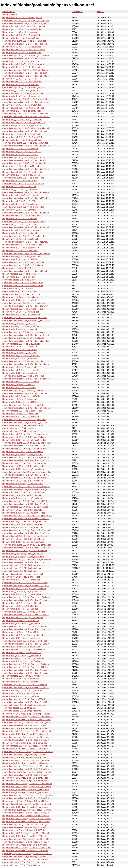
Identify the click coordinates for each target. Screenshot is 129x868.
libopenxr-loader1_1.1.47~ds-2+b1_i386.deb (22, 82)
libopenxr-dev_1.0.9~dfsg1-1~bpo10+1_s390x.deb (25, 845)
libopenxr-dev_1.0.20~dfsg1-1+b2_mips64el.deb (24, 437)
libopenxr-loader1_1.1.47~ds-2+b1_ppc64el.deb (24, 123)
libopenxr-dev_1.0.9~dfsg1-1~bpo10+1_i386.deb (24, 830)
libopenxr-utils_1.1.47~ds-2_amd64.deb (20, 259)
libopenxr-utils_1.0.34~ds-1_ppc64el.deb (21, 417)
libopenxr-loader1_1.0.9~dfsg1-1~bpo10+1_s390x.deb (27, 848)
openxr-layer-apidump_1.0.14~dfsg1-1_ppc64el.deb (26, 664)
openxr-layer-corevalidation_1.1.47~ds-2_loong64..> (26, 44)
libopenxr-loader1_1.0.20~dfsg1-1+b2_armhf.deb (24, 478)
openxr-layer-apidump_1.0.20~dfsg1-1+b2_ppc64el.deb (27, 516)
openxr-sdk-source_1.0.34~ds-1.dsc (19, 428)
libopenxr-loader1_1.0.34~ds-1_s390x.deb (21, 344)
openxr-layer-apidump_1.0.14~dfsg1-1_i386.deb (24, 612)
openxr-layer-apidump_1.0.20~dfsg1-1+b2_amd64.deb (27, 545)
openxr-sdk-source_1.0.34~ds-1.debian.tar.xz (23, 425)
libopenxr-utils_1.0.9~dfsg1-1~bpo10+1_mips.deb (25, 763)
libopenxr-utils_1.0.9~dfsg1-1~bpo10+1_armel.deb (25, 792)
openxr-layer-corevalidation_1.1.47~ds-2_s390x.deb (26, 198)
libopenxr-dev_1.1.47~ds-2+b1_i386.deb (20, 79)
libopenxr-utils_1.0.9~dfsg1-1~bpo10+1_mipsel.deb (25, 734)
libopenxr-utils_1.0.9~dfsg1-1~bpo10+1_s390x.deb (25, 851)
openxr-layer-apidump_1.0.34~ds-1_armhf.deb (23, 361)
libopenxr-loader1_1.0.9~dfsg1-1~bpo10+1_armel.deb (27, 787)
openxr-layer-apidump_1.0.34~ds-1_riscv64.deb (24, 303)
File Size (76, 12)
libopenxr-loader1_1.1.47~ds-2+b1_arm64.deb (23, 137)
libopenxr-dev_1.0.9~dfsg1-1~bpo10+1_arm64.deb (25, 801)
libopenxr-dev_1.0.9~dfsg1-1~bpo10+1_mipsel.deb (25, 728)
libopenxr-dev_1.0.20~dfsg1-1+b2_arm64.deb (23, 554)
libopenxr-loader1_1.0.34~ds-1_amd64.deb (22, 396)
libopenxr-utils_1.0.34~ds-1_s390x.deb (20, 350)
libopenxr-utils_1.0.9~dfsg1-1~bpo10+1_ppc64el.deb (26, 822)
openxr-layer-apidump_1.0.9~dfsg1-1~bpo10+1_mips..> (27, 722)
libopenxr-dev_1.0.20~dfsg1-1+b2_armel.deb (22, 452)
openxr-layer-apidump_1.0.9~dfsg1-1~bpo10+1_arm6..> (28, 810)
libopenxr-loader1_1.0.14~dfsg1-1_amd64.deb (23, 658)
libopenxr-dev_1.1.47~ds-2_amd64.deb (20, 251)
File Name (7, 12)
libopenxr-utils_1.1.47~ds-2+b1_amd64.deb (22, 111)
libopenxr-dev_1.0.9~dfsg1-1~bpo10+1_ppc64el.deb (26, 816)
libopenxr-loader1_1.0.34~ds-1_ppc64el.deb (22, 411)
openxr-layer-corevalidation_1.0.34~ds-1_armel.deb (26, 379)
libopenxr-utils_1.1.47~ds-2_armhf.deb (20, 219)
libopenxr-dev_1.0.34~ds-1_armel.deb (19, 367)
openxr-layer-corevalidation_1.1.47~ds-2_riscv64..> (25, 160)
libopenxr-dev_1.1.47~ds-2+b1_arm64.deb (21, 134)
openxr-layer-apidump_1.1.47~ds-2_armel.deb (23, 178)
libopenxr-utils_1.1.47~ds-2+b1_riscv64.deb (22, 53)
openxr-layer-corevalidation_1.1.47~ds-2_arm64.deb (26, 227)
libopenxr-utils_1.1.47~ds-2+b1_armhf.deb (21, 96)
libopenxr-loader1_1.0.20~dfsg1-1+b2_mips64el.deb (26, 434)
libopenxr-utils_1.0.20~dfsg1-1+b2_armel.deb (23, 455)
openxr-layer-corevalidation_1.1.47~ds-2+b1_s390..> (26, 73)
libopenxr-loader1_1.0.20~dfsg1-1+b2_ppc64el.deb (25, 507)
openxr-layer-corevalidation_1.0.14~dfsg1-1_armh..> (26, 629)
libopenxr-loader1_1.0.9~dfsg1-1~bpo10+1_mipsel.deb (27, 731)
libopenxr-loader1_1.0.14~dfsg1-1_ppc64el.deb (24, 650)
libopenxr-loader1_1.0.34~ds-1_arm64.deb (21, 326)
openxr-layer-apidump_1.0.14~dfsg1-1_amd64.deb (25, 667)
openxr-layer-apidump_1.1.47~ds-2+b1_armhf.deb (25, 99)
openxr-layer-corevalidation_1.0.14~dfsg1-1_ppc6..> (26, 673)
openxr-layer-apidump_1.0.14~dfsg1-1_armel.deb (25, 685)
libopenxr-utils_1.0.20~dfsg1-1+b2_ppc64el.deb (24, 513)
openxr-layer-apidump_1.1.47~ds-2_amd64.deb (24, 262)
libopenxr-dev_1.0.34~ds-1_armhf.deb (19, 353)
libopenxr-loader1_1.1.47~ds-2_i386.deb (21, 274)
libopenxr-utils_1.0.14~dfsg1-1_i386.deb (20, 609)
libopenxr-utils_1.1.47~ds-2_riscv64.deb (20, 155)
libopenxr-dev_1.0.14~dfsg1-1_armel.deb (21, 679)
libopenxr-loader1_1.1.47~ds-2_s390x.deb (21, 201)
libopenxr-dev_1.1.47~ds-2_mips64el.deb (21, 166)
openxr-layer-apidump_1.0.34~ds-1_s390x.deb (23, 338)
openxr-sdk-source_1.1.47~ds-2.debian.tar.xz (23, 283)
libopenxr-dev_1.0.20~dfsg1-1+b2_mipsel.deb (23, 466)
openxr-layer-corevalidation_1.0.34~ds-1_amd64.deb (26, 408)
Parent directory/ (10, 15)
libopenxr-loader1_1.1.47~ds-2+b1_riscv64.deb (23, 50)
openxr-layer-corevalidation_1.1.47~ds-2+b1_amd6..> (26, 117)
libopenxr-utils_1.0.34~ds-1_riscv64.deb (20, 300)
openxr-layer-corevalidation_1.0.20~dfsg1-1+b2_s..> (26, 533)
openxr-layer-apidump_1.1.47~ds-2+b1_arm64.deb (25, 143)
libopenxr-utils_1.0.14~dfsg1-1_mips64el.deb (22, 594)
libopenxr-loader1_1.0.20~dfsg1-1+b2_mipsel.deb (25, 463)
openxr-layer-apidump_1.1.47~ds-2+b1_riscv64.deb (26, 55)
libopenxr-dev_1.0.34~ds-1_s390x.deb (20, 347)
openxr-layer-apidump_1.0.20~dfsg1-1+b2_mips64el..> (27, 443)
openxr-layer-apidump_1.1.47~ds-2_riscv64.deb (24, 157)
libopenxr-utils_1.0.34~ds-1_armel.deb (20, 373)
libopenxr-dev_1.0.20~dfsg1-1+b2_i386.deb (22, 495)
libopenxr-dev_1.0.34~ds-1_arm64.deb (20, 324)
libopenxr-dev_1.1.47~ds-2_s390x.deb (20, 189)
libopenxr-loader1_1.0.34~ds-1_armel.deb (21, 370)
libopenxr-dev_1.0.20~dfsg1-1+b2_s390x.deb (23, 524)
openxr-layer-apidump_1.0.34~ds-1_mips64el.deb (25, 318)
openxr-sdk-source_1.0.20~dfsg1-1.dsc (20, 571)
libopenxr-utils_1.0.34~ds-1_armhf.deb (20, 358)
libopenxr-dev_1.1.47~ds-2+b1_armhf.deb (21, 91)
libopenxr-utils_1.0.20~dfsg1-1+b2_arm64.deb (23, 557)
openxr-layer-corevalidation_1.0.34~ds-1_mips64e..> (26, 321)
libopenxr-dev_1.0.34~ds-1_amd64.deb (20, 399)
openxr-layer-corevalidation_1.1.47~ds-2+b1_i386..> (26, 76)
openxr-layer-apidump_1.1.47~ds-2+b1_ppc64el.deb (26, 128)
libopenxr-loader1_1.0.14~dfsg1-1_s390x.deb (23, 690)
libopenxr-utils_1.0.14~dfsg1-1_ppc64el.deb (22, 661)
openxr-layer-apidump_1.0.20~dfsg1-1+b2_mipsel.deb (27, 472)
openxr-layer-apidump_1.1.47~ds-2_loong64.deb (24, 41)
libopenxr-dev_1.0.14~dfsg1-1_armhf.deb (21, 621)
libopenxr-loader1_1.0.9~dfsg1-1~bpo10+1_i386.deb (26, 833)
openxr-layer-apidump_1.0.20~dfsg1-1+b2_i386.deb (26, 501)
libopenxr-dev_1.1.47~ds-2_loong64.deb (20, 32)
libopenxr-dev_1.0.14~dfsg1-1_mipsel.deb (21, 577)
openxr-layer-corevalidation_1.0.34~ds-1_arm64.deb (26, 335)
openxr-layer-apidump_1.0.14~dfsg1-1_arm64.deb (25, 641)
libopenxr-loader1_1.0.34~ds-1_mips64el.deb (23, 309)
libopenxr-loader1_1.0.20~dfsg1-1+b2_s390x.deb (24, 521)
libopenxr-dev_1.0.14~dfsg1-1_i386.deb (20, 606)
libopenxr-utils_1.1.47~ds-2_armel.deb (20, 204)
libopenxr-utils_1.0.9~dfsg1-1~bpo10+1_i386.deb (24, 836)
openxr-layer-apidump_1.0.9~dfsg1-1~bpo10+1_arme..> (28, 772)
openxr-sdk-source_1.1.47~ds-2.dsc (19, 280)
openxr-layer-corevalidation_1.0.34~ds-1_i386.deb (25, 393)
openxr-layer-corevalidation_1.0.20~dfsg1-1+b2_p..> (26, 519)
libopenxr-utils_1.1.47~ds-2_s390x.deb (20, 181)
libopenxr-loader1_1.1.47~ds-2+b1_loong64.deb (24, 26)
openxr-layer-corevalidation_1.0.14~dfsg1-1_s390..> (26, 702)
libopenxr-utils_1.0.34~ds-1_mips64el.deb (21, 315)
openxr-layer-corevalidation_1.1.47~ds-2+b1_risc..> (25, 58)
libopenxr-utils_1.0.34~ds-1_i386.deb (19, 388)
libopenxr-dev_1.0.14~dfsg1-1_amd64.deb (21, 647)
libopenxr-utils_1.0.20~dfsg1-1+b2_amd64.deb (23, 542)
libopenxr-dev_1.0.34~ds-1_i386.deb (19, 385)
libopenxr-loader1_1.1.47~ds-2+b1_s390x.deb (23, 64)
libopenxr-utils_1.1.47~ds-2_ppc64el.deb (21, 248)
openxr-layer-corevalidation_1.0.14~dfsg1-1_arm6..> (26, 644)
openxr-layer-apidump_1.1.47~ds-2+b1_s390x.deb (25, 70)
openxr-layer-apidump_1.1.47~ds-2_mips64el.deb (25, 163)
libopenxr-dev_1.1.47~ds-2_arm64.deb (20, 224)
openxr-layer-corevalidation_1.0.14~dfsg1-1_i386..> (25, 615)
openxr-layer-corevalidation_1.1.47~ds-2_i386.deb (25, 271)
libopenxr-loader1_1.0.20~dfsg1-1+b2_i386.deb (24, 492)
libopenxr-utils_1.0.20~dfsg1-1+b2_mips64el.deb (24, 440)
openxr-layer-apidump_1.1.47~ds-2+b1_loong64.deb (26, 21)
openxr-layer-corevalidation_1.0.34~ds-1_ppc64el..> (26, 423)
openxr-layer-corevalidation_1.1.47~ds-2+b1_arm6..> (26, 146)
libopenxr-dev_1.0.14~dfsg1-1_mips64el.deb (22, 591)
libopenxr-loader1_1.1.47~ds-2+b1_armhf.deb (23, 93)
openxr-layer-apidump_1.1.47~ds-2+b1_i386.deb (24, 87)
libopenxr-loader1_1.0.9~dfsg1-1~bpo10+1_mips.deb (26, 760)
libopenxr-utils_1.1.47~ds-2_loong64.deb (21, 38)
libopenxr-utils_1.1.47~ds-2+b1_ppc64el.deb (22, 125)
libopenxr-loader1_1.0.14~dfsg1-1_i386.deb (22, 603)
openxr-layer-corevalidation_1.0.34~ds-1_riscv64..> (25, 306)
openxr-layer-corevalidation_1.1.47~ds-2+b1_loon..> (26, 23)
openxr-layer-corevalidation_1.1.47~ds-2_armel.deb (26, 192)
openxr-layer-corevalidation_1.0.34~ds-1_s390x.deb (26, 341)
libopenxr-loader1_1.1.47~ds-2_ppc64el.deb (22, 245)
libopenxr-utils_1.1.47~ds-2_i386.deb (19, 277)
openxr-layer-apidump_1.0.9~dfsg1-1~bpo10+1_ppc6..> (27, 824)
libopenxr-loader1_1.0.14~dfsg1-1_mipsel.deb (23, 574)
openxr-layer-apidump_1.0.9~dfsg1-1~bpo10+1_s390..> (27, 854)
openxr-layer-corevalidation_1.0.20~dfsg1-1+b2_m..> (26, 446)
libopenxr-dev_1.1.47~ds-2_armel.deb (19, 187)
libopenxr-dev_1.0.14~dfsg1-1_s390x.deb (21, 693)
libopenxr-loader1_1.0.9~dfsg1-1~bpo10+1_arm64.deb (27, 804)
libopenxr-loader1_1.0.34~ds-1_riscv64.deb (22, 294)
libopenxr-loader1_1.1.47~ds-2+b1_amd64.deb (23, 108)
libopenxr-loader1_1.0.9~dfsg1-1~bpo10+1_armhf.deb (27, 746)
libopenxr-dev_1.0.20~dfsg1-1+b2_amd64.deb (23, 539)
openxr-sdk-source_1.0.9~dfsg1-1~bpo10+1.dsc (24, 862)
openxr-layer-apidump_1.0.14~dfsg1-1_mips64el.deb (26, 597)
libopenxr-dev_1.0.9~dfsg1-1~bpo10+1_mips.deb (24, 757)
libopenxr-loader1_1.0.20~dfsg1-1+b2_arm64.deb (25, 551)
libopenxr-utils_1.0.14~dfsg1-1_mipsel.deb (21, 580)
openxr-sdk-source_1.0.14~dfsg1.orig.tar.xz (22, 711)
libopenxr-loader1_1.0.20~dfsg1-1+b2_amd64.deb (25, 536)
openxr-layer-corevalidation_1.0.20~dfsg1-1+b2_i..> (26, 504)
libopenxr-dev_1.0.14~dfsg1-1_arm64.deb (21, 632)
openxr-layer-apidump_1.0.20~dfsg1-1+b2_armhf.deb (26, 487)
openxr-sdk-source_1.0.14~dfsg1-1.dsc (20, 708)
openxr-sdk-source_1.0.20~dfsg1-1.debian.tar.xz (24, 565)
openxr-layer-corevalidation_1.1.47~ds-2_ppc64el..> (26, 242)
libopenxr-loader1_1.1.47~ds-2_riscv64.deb (22, 152)
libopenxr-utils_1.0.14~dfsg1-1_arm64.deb (21, 638)
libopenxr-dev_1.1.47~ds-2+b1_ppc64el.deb (22, 120)
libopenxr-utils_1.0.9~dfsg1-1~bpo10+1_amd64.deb (26, 790)
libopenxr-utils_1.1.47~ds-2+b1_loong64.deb (22, 18)
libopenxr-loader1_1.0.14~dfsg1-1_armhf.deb (23, 618)
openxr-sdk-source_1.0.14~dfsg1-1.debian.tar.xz (24, 705)
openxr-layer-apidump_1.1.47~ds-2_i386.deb (23, 265)
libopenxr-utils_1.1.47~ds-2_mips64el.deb (21, 175)
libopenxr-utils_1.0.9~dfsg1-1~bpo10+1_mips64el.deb (26, 720)
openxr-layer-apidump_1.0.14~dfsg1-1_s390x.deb (25, 699)
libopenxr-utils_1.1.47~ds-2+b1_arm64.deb (22, 140)
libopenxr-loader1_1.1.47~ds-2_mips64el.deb (23, 172)
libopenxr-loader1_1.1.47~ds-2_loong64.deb (22, 35)
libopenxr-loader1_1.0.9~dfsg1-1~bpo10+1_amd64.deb (27, 784)
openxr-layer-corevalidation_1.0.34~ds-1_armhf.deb (26, 364)
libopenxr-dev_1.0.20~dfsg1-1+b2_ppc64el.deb (23, 510)
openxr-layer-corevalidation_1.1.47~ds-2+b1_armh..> (26, 102)
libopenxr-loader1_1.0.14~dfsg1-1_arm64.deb (23, 635)
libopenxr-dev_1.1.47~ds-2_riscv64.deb (20, 149)
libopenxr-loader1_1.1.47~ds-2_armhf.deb (21, 216)
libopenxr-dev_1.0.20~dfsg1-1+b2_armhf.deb (23, 481)
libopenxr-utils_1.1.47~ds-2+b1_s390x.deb (21, 67)
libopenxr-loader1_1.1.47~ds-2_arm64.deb (21, 230)
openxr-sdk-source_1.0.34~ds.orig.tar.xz (20, 431)
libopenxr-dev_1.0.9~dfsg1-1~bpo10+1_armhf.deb (25, 743)
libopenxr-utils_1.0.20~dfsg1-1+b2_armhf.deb (23, 484)
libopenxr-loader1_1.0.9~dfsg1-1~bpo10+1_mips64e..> (27, 717)
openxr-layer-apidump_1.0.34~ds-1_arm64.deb (23, 332)
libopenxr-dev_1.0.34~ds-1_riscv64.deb (20, 297)
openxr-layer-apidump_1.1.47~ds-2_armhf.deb (23, 207)
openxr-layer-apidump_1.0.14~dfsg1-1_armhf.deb (25, 626)
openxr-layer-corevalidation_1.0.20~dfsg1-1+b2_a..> (26, 460)
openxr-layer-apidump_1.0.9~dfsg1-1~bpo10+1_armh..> (28, 752)
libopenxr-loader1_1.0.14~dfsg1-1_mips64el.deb (24, 589)
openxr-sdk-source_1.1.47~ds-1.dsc (19, 288)
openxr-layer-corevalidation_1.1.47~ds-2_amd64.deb (26, 254)
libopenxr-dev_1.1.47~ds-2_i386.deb (19, 268)
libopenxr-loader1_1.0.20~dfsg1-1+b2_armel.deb (24, 449)
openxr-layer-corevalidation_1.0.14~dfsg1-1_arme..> (26, 688)
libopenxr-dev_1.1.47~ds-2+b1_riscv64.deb (22, 47)
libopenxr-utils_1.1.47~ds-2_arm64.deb (20, 233)
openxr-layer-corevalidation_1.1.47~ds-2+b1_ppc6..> (26, 131)
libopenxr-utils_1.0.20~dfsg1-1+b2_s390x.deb (23, 527)
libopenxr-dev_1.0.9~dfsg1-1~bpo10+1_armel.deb (25, 781)
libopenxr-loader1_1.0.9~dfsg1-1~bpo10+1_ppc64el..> (27, 819)
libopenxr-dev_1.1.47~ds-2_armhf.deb (19, 210)
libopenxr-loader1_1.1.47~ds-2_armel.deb (21, 195)
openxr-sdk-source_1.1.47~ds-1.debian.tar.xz (23, 286)
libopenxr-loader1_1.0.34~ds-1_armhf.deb (21, 356)
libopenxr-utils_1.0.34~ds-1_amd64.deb (20, 402)
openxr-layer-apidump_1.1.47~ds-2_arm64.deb (23, 222)
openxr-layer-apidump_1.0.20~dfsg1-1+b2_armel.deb (26, 457)
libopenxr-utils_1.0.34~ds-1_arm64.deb (20, 329)
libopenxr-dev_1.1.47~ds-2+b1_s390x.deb (21, 61)
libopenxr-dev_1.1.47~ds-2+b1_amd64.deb (22, 105)
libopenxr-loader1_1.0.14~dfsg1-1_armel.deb (23, 676)
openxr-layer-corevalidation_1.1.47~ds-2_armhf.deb (26, 213)
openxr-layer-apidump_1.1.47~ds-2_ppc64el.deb (24, 236)
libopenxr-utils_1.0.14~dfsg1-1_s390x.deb (21, 696)
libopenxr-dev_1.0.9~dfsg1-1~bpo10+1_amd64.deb (25, 778)
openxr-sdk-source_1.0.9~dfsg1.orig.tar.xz (21, 865)
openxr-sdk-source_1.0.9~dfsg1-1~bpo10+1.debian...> (27, 859)
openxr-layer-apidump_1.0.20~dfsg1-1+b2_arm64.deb (27, 559)
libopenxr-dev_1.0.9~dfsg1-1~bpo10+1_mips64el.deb (26, 714)
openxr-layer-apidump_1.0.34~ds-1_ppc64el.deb (24, 420)
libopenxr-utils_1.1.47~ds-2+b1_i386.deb (21, 85)
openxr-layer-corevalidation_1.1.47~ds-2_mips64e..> (26, 169)
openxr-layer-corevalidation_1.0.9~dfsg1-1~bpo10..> (26, 725)
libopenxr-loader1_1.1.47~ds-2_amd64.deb (22, 256)
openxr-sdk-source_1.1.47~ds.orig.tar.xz (20, 291)
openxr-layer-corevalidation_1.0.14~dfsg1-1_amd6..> (26, 670)
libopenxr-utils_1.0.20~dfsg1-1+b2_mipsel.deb (23, 469)
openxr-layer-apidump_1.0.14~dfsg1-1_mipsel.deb (25, 583)
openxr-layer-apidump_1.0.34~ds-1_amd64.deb (24, 405)
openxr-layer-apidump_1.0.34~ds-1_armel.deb (23, 376)
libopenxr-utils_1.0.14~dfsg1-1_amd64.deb (22, 656)
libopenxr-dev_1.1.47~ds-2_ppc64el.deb (20, 239)
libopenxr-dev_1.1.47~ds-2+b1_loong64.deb (22, 29)
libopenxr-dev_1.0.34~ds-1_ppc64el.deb (20, 414)
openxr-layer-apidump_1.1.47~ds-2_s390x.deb (23, 184)
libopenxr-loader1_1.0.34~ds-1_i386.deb (21, 382)
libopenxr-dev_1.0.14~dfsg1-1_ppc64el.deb (22, 653)
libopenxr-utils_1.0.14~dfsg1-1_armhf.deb (21, 623)
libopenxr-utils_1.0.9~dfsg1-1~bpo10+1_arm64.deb (25, 807)
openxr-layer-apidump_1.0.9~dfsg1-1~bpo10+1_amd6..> (28, 795)
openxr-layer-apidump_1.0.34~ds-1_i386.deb (23, 390)
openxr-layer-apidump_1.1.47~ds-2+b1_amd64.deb (25, 114)
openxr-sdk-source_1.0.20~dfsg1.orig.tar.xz (22, 568)
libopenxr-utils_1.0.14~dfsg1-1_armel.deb (21, 682)
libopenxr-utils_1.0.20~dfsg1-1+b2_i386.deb (22, 498)
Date (99, 12)
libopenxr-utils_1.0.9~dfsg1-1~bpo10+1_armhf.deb (25, 749)
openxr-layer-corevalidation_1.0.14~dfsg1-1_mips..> (26, 586)
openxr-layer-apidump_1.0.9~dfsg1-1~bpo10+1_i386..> (27, 839)
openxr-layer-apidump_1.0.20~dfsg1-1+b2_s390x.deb (26, 530)
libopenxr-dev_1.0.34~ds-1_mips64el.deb (21, 312)
